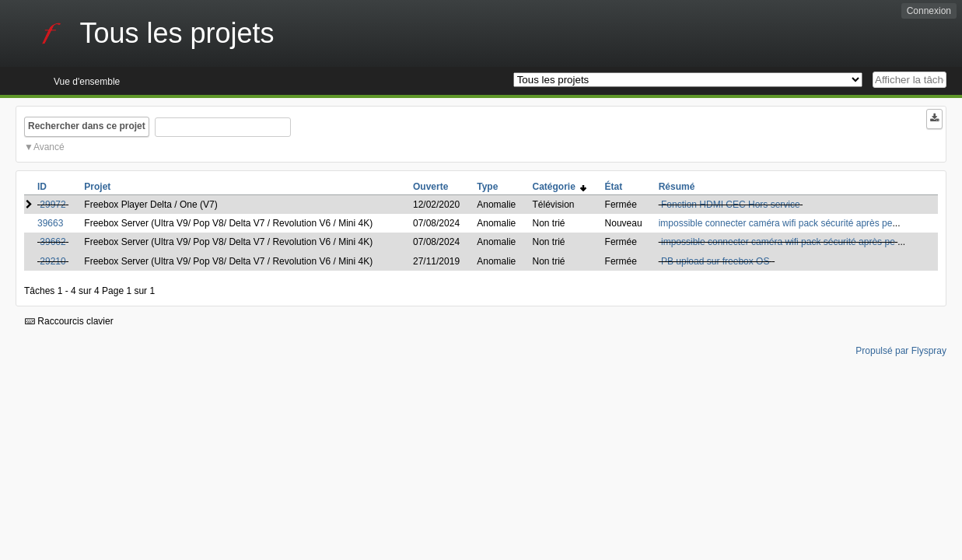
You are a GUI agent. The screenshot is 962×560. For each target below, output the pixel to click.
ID (42, 187)
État (614, 187)
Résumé (677, 187)
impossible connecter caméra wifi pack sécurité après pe (776, 223)
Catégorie (559, 187)
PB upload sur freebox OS (717, 261)
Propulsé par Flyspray (901, 351)
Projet (97, 187)
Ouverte (430, 187)
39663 (50, 223)
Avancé (49, 147)
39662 (52, 242)
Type (487, 187)
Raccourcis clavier (69, 321)
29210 (52, 261)
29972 (52, 205)
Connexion (929, 11)
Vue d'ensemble (87, 82)
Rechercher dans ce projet (87, 126)
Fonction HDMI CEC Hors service (731, 205)
